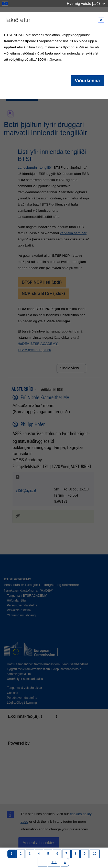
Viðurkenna (87, 81)
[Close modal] (101, 20)
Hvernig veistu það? (86, 3)
